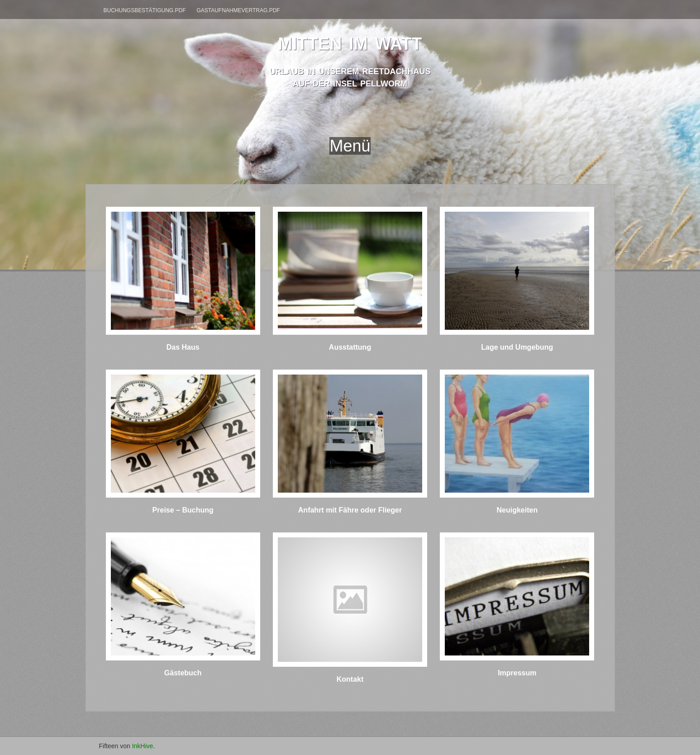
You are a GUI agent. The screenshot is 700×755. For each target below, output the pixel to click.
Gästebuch (183, 673)
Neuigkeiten (517, 510)
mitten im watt (350, 41)
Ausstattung (350, 347)
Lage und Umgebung (517, 347)
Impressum (517, 673)
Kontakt (350, 679)
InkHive (143, 746)
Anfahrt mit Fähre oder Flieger (350, 510)
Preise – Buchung (183, 510)
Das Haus (183, 347)
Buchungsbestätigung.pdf (145, 10)
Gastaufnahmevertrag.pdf (238, 10)
